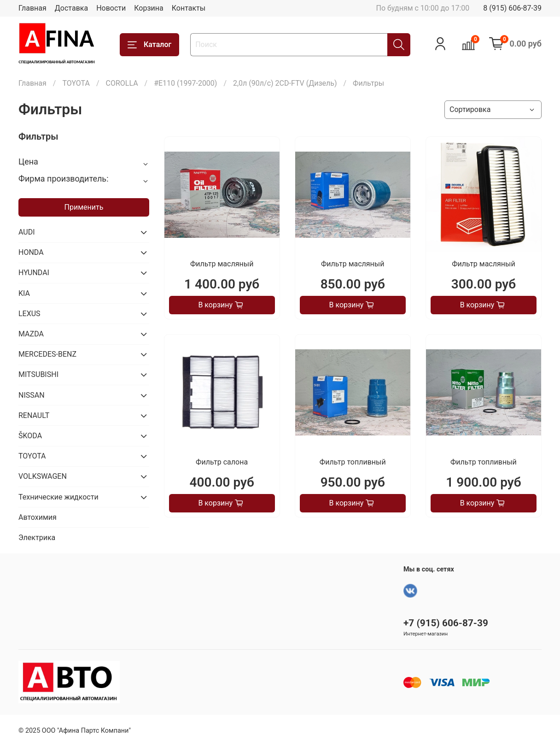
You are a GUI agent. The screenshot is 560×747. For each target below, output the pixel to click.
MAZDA (31, 334)
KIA (24, 293)
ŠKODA (30, 436)
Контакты (189, 8)
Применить (84, 207)
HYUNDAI (34, 273)
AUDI (27, 232)
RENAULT (34, 415)
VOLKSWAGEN (43, 476)
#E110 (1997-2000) (185, 83)
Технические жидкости (58, 497)
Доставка (71, 8)
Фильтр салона (222, 462)
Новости (111, 8)
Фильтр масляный (222, 264)
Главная (32, 8)
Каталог (149, 45)
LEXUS (29, 314)
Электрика (37, 538)
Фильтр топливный (353, 462)
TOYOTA (76, 83)
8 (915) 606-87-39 (512, 8)
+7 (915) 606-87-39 (446, 623)
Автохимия (38, 517)
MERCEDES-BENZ (47, 354)
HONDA (31, 252)
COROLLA (122, 83)
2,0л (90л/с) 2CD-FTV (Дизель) (285, 83)
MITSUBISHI (38, 374)
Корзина (149, 8)
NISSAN (32, 395)
